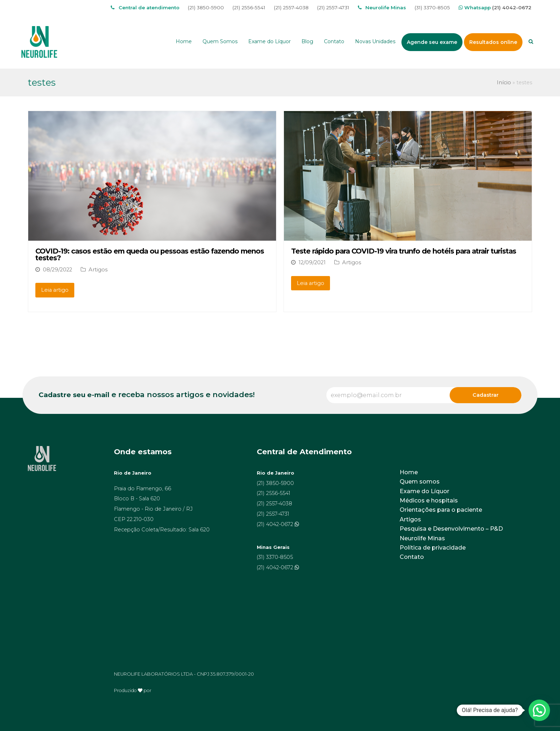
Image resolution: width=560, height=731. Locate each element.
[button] (539, 710)
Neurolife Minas (422, 538)
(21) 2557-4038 (291, 7)
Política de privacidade (433, 548)
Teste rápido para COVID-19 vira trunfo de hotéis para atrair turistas (404, 251)
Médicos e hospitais (429, 500)
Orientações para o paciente (441, 510)
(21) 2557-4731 (333, 7)
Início (504, 82)
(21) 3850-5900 (206, 7)
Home (409, 472)
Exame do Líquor (424, 491)
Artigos (98, 270)
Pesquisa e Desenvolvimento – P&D (451, 529)
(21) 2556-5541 (249, 7)
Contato (412, 557)
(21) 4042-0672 (512, 7)
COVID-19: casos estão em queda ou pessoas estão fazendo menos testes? (150, 255)
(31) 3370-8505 (432, 7)
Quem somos (420, 482)
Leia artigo (55, 290)
